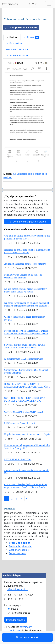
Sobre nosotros (17, 562)
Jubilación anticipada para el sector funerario (25, 272)
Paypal (15, 617)
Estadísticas (14, 43)
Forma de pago (13, 614)
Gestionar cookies (19, 558)
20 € (31, 604)
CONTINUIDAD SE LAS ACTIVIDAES (24, 420)
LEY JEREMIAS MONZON (18, 468)
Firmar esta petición (27, 191)
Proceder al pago (16, 628)
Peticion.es (10, 4)
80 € (21, 608)
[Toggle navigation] (49, 4)
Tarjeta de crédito (21, 621)
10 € (20, 604)
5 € (9, 604)
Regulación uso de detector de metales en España (27, 443)
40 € (10, 608)
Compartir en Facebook (20, 27)
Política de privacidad (18, 49)
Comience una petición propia (27, 230)
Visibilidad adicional (18, 56)
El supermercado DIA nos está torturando (24, 367)
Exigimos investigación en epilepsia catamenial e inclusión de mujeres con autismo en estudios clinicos (27, 314)
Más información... (16, 598)
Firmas (31, 37)
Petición (12, 37)
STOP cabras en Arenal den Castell (21, 432)
